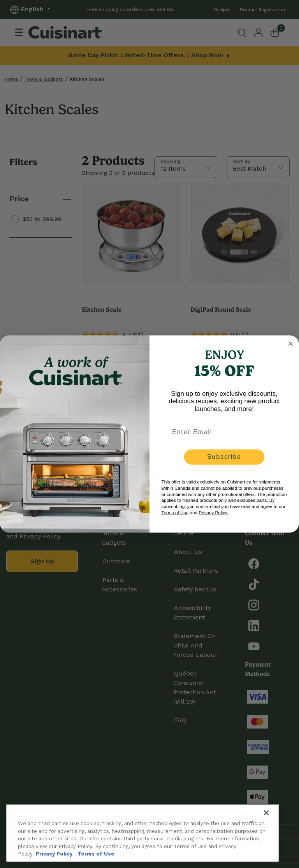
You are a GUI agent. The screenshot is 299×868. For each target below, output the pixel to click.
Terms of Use (175, 513)
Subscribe (224, 457)
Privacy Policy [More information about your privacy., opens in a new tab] (54, 854)
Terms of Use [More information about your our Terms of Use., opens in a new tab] (96, 854)
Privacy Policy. (213, 513)
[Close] (266, 813)
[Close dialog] (291, 344)
